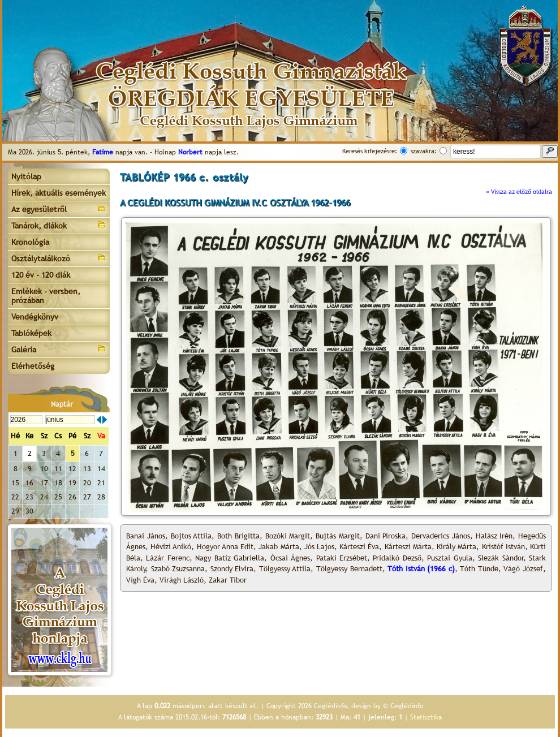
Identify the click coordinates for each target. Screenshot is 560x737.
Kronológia (30, 242)
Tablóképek (31, 333)
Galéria (59, 349)
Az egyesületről (59, 208)
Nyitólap (26, 176)
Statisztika (426, 717)
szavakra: (424, 151)
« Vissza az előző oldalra (519, 192)
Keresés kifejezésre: (370, 151)
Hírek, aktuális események (59, 193)
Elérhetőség (33, 366)
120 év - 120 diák (41, 275)
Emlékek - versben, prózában (46, 296)
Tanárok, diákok (59, 225)
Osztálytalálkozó (59, 258)
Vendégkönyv (35, 317)
